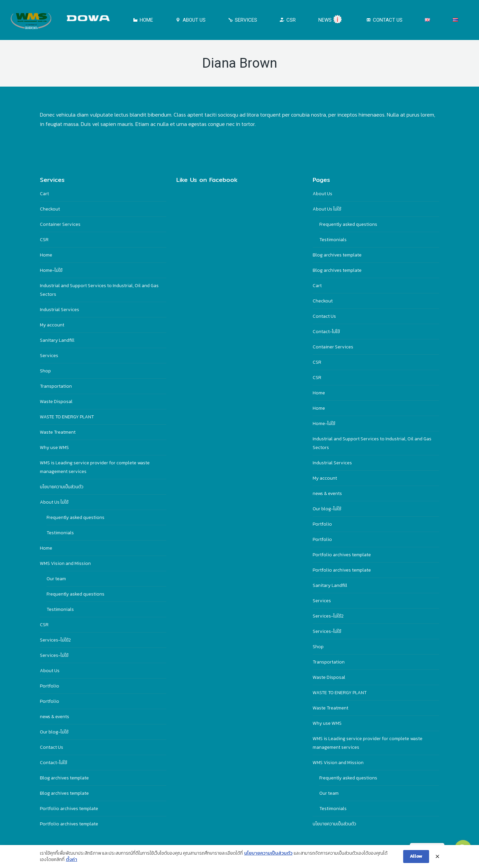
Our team (56, 579)
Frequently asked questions (76, 517)
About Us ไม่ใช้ (54, 502)
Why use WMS (54, 447)
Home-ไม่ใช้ (51, 270)
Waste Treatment (58, 432)
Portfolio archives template (69, 809)
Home (46, 255)
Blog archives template (64, 778)
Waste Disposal (56, 402)
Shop (45, 371)
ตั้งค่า (72, 860)
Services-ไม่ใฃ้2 (55, 640)
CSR (44, 240)
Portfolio (50, 686)
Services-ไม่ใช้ (54, 655)
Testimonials (60, 533)
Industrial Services (60, 310)
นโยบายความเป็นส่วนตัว (62, 487)
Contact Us (52, 747)
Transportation (56, 386)
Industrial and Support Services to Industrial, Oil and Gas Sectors (99, 290)
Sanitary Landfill (57, 340)
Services (49, 356)
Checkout (50, 209)
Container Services (60, 224)
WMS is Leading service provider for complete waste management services (95, 467)
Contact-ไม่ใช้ (54, 763)
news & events (55, 717)
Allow (416, 856)
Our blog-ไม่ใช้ (54, 732)
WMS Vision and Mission (65, 563)
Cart (44, 194)
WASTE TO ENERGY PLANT (67, 417)
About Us (50, 671)
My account (52, 325)
